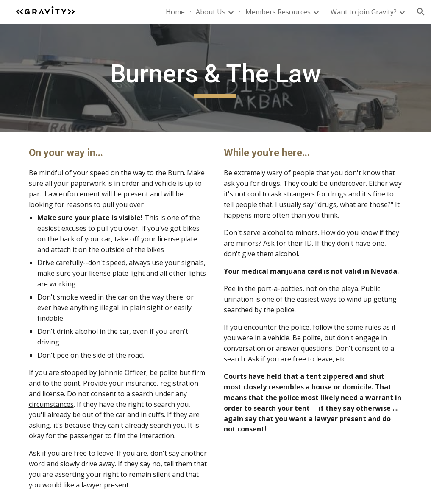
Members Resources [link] (278, 12)
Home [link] (175, 12)
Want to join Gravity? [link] (364, 12)
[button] (421, 12)
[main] (215, 78)
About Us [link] (211, 12)
